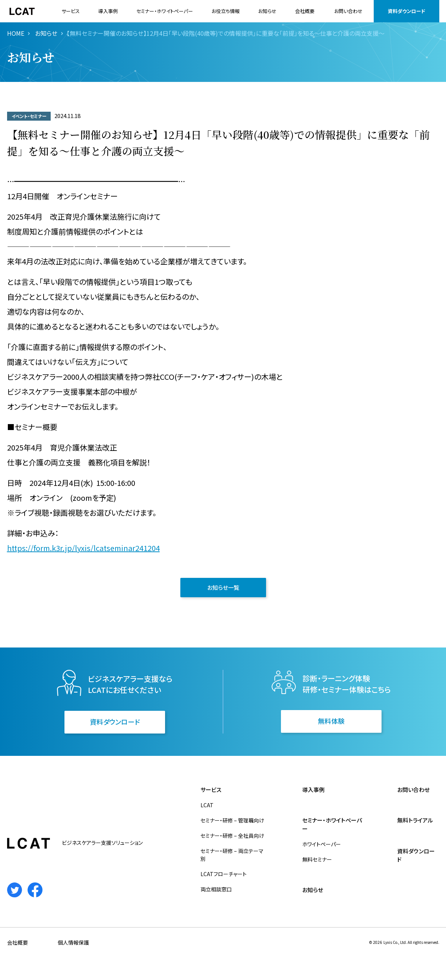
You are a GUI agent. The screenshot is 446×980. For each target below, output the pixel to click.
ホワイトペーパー (322, 844)
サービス (71, 11)
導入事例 (108, 11)
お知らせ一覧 (223, 587)
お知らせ (267, 11)
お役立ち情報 (226, 11)
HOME (16, 33)
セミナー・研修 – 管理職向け (232, 820)
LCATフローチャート (224, 874)
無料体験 (331, 721)
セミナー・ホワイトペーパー (165, 11)
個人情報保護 (73, 942)
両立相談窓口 (216, 889)
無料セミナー (317, 859)
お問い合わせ (348, 11)
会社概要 (305, 11)
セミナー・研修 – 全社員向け (232, 836)
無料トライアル (415, 820)
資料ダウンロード (407, 11)
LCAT (207, 805)
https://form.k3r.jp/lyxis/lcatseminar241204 (83, 548)
